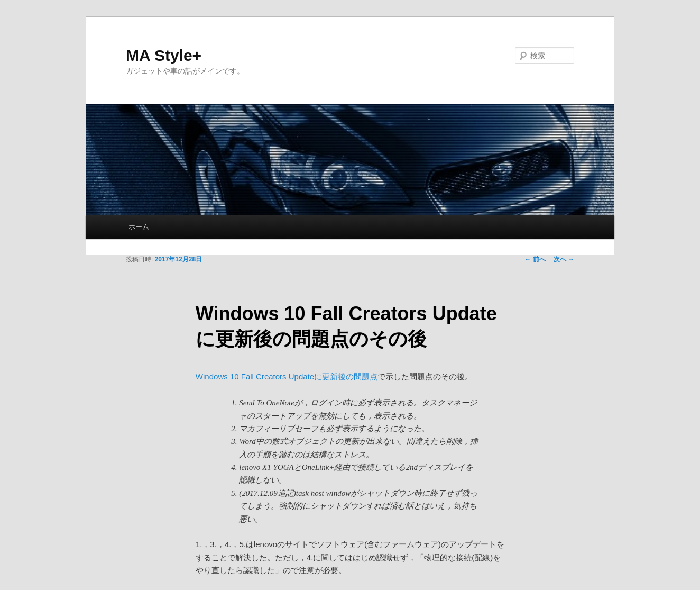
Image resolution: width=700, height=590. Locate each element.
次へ (564, 259)
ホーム (139, 227)
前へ (535, 259)
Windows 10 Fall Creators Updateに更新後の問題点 (287, 376)
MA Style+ (164, 55)
